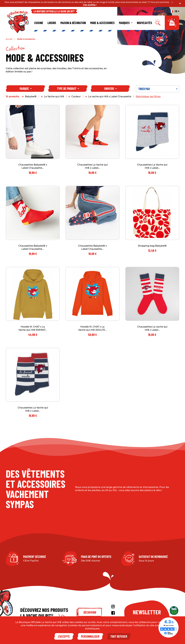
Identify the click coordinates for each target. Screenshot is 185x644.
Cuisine (39, 23)
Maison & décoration (73, 23)
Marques (126, 23)
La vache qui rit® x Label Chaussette (110, 96)
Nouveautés (144, 23)
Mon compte (156, 11)
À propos (138, 11)
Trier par (158, 89)
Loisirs (52, 23)
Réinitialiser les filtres (148, 96)
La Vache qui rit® (54, 96)
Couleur (76, 96)
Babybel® (31, 96)
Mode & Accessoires (102, 23)
